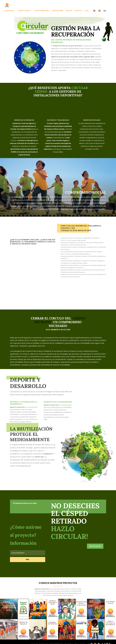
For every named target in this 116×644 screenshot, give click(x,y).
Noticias (69, 13)
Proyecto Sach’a (24, 13)
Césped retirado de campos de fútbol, (67, 48)
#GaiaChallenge (58, 13)
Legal (87, 13)
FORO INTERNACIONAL (42, 13)
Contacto (78, 13)
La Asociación (9, 13)
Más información (95, 548)
